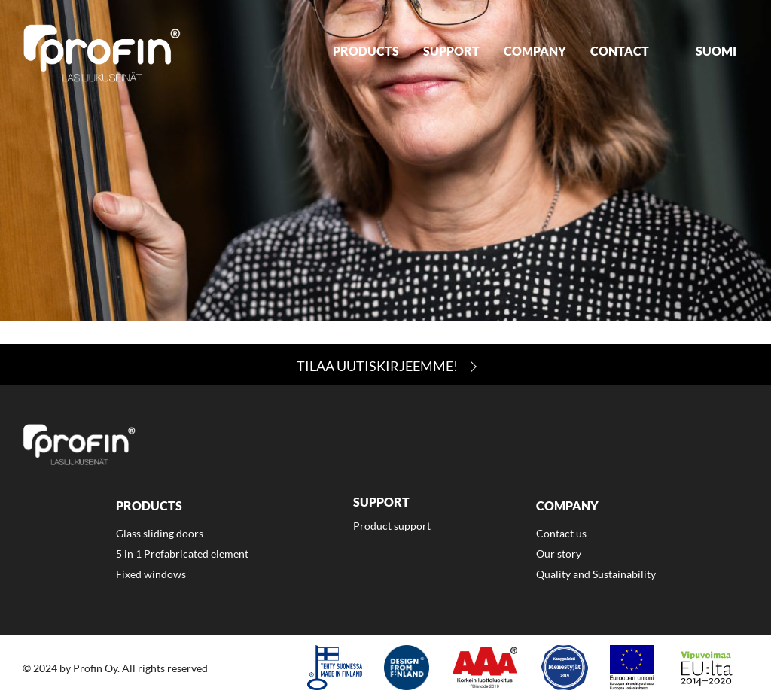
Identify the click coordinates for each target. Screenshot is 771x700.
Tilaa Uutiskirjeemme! (377, 366)
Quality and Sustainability (596, 574)
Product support (392, 526)
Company (535, 51)
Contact (620, 51)
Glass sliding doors (160, 533)
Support (451, 51)
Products (366, 51)
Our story (559, 554)
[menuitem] (366, 53)
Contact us (561, 533)
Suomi (716, 51)
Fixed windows (151, 574)
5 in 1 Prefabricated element (182, 554)
